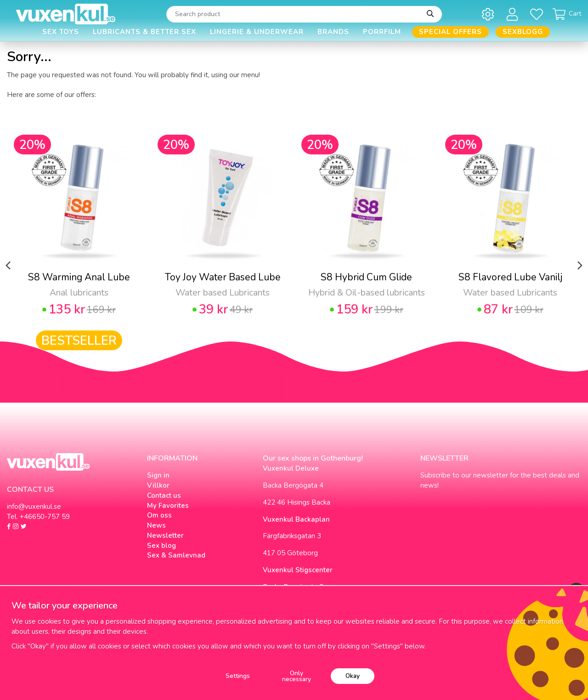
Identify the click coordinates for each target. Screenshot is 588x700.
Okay (353, 676)
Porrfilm (382, 32)
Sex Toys (61, 32)
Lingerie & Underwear (257, 32)
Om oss (159, 515)
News (156, 525)
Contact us (164, 495)
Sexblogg (523, 32)
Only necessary (297, 676)
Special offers (450, 32)
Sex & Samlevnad (176, 555)
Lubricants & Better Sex (144, 32)
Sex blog (161, 546)
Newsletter (165, 535)
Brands (333, 32)
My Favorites (168, 506)
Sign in (158, 475)
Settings (238, 676)
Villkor (158, 485)
